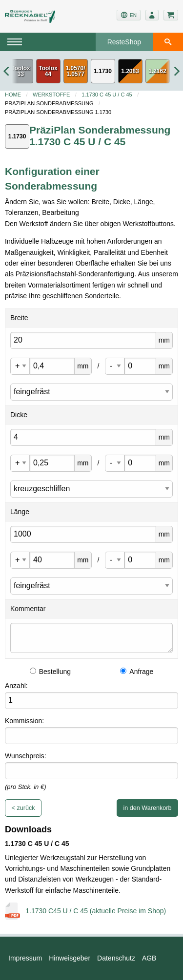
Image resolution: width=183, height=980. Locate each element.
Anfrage (137, 672)
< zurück (23, 808)
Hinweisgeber (70, 958)
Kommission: (24, 721)
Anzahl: (16, 686)
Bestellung (50, 672)
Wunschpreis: (26, 756)
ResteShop (124, 42)
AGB (149, 958)
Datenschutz (116, 958)
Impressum (25, 958)
